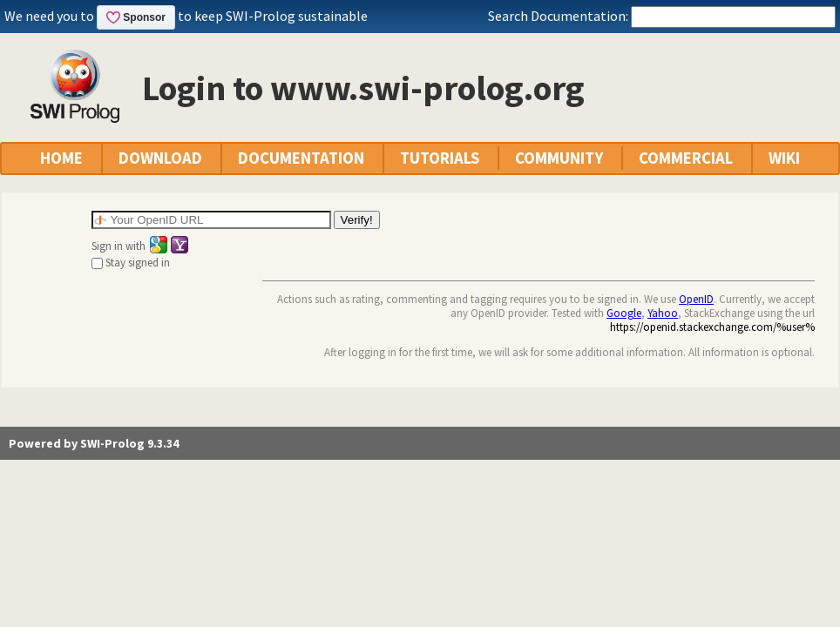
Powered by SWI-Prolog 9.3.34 (94, 443)
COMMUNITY (559, 158)
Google (624, 313)
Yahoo (663, 313)
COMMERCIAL (686, 158)
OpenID (696, 299)
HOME (61, 158)
